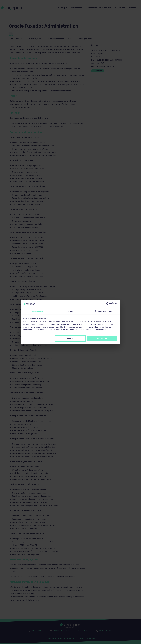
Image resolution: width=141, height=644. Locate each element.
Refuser (70, 339)
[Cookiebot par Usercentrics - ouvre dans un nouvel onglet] (108, 304)
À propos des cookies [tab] (104, 311)
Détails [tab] (70, 311)
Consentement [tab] (37, 311)
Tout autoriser (102, 339)
